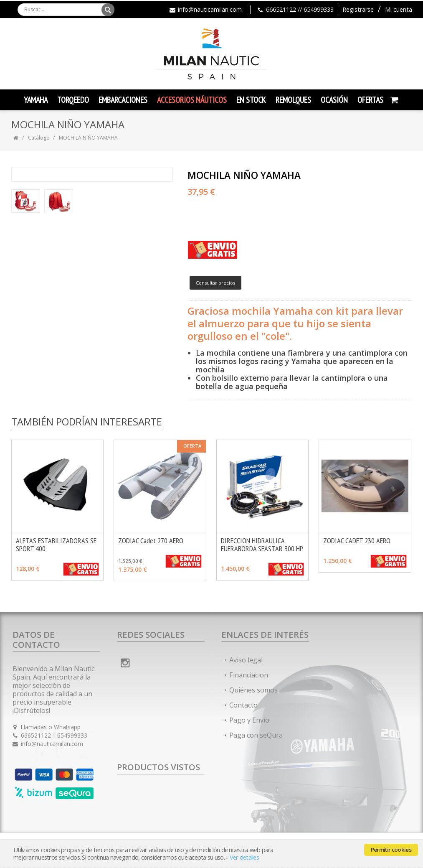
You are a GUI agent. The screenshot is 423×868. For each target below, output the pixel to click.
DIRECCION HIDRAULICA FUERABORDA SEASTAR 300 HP (262, 545)
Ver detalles (244, 857)
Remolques (293, 100)
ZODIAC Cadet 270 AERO (151, 541)
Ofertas (370, 100)
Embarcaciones (123, 100)
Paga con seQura (256, 735)
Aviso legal (246, 660)
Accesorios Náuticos (192, 100)
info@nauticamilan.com (210, 9)
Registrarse (358, 9)
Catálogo (39, 138)
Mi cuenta (399, 9)
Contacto (243, 705)
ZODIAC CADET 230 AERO (357, 541)
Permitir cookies (391, 850)
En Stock (251, 100)
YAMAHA (36, 100)
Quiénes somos (253, 690)
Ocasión (334, 100)
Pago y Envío (249, 720)
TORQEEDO (73, 100)
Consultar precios (215, 283)
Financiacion (249, 675)
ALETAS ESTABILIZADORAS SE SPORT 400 (56, 545)
